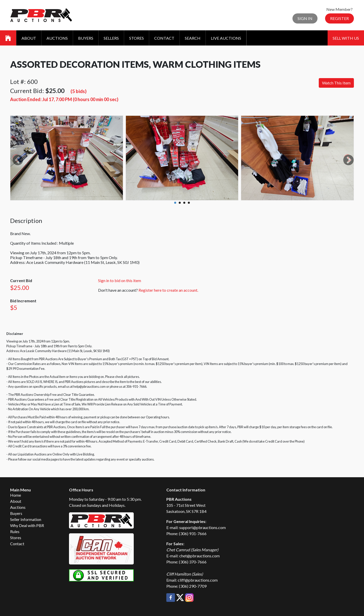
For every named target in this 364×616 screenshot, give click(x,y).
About (29, 38)
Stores (136, 38)
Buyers (86, 38)
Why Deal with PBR (27, 525)
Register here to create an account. (168, 290)
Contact (164, 38)
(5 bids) (78, 91)
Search (193, 38)
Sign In (305, 18)
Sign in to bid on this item (120, 280)
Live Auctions (226, 38)
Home (16, 495)
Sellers (111, 38)
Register (339, 18)
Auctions (57, 38)
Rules (15, 531)
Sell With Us (346, 38)
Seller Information (26, 519)
